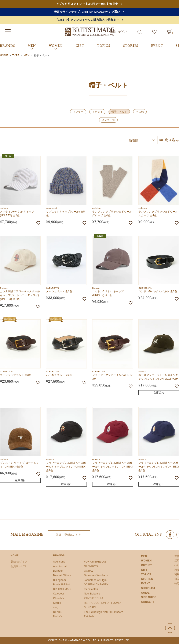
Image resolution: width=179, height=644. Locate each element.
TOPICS (104, 46)
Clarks (57, 603)
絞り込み (169, 140)
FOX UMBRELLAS (95, 562)
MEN (27, 55)
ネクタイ (97, 112)
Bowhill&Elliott (62, 585)
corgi (56, 607)
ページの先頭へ (170, 628)
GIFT (80, 46)
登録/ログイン (119, 32)
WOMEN (146, 561)
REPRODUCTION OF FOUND (102, 603)
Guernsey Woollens (96, 575)
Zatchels (89, 616)
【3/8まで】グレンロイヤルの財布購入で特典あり (87, 20)
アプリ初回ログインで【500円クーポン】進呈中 (87, 4)
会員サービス (19, 566)
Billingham (59, 580)
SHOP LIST (148, 588)
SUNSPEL (90, 607)
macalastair (91, 589)
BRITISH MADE (63, 589)
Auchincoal (60, 566)
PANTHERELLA (94, 598)
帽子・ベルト (119, 112)
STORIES (131, 46)
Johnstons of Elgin (95, 580)
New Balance (92, 594)
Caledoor (59, 594)
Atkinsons (59, 562)
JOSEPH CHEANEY (96, 585)
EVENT (157, 46)
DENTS (58, 612)
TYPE (16, 55)
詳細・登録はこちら (69, 535)
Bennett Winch (62, 575)
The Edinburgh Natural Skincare (104, 612)
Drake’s (58, 616)
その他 (140, 112)
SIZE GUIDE (149, 597)
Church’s (59, 598)
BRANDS (8, 46)
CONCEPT (148, 602)
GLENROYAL (92, 566)
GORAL (89, 571)
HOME (4, 55)
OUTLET (147, 565)
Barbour (58, 571)
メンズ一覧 (108, 120)
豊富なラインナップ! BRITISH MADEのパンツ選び (87, 12)
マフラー (78, 112)
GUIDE (145, 593)
